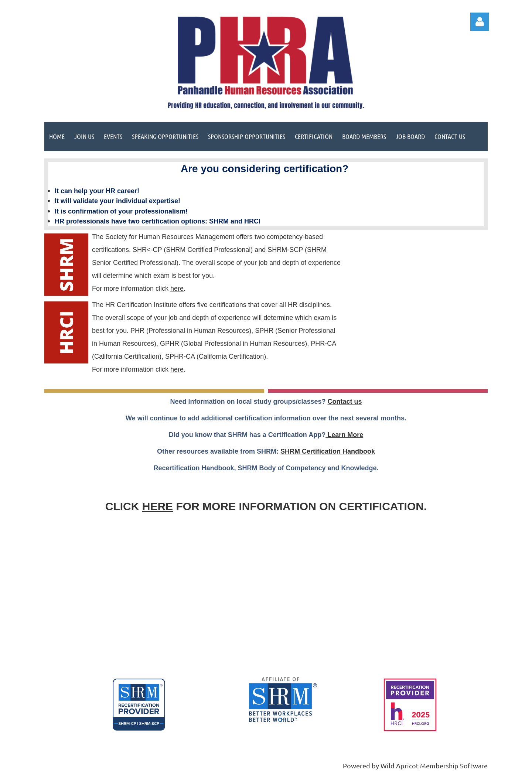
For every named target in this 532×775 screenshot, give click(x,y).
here (177, 289)
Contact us (345, 402)
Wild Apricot (400, 766)
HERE (158, 506)
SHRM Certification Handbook (328, 451)
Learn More (344, 435)
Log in (480, 22)
